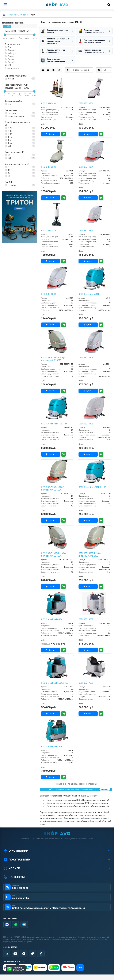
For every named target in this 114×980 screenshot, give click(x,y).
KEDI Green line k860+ (52, 743)
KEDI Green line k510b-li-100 (92, 484)
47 (9, 173)
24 (9, 155)
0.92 (10, 134)
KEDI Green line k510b (89, 290)
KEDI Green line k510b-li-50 (54, 420)
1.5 (9, 140)
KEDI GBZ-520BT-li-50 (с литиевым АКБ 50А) (53, 355)
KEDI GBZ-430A (86, 163)
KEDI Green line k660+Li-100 (55, 679)
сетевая (12, 113)
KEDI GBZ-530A (86, 227)
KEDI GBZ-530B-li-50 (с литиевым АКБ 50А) (90, 551)
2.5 (9, 104)
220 (10, 158)
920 (10, 146)
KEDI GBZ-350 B (49, 163)
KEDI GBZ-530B (49, 290)
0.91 (10, 131)
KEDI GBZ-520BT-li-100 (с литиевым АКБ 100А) (54, 551)
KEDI (7, 26)
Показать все (12, 68)
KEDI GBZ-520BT (87, 354)
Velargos (12, 53)
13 (9, 170)
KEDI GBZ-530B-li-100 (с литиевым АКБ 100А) (53, 485)
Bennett (12, 56)
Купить (51, 130)
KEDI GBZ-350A (86, 100)
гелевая (12, 185)
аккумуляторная (16, 116)
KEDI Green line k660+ (52, 616)
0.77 (10, 128)
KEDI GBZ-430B (86, 420)
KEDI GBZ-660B (86, 616)
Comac (11, 59)
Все (10, 47)
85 (9, 176)
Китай (11, 79)
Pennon (11, 50)
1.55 (10, 143)
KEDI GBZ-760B (86, 679)
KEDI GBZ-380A (49, 100)
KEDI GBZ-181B (49, 227)
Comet (11, 62)
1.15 (10, 137)
